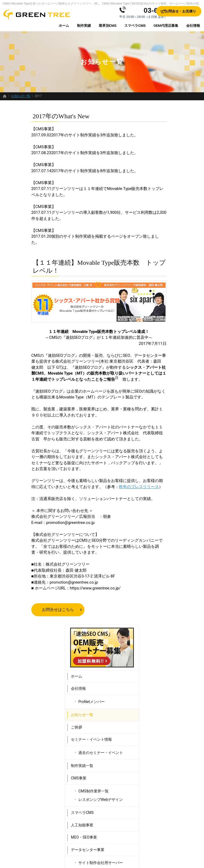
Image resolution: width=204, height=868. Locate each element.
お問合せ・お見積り (172, 414)
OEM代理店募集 (169, 377)
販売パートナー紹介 (172, 390)
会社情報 (163, 164)
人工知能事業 (167, 310)
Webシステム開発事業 (174, 365)
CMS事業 (163, 258)
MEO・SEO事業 (168, 322)
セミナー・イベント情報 (176, 215)
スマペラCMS (167, 297)
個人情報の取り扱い (172, 427)
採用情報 (163, 402)
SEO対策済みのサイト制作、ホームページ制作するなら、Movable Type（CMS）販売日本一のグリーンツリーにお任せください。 (102, 856)
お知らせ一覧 (167, 190)
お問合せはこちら (29, 610)
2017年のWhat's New (32, 116)
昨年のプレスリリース (110, 487)
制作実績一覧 (167, 246)
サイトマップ (167, 439)
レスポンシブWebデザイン (180, 282)
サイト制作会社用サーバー (178, 350)
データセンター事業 (172, 334)
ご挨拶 (161, 202)
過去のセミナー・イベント (180, 230)
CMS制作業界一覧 (178, 271)
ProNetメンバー (176, 177)
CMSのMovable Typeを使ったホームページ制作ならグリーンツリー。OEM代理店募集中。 (62, 4)
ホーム (161, 151)
